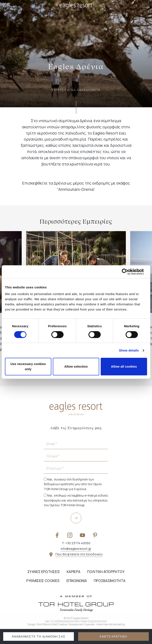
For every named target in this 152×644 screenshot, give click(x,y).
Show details (129, 350)
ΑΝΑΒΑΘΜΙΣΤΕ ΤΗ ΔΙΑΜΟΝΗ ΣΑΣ (39, 636)
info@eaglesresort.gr (76, 549)
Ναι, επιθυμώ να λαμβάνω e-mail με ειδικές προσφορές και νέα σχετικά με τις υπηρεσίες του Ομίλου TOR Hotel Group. (76, 500)
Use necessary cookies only (28, 366)
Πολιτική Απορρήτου (106, 572)
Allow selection (76, 366)
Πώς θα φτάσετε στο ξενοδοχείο (79, 554)
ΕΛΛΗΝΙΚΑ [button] (11, 7)
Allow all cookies (124, 366)
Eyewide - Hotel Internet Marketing (105, 624)
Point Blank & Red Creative (52, 624)
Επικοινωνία (77, 581)
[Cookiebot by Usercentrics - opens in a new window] (128, 272)
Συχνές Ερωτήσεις (44, 572)
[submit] (76, 518)
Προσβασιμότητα (110, 581)
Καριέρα (74, 572)
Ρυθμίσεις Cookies (43, 581)
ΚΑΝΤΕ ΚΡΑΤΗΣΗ (114, 636)
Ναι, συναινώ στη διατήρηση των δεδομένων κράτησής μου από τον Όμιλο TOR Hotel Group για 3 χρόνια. (73, 484)
